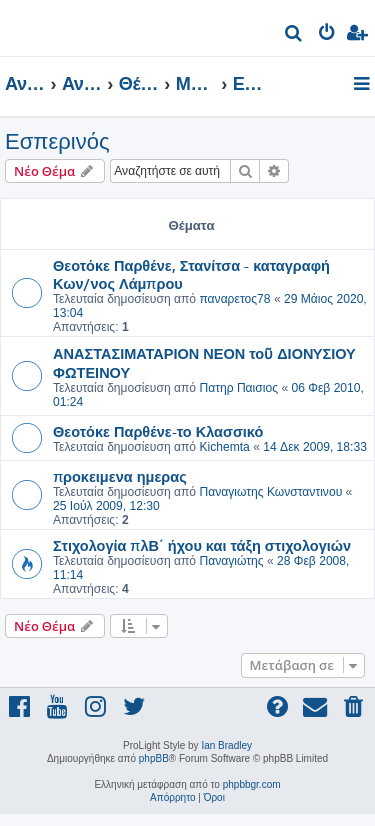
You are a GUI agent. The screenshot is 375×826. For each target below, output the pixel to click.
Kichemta (224, 447)
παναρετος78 (234, 299)
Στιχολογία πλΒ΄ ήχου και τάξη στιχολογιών (202, 545)
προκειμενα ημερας (120, 476)
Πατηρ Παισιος (238, 388)
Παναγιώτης (231, 561)
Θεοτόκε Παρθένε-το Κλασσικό (158, 431)
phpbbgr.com (252, 784)
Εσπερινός (57, 141)
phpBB (154, 758)
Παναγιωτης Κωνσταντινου (270, 492)
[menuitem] (294, 35)
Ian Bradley (226, 745)
